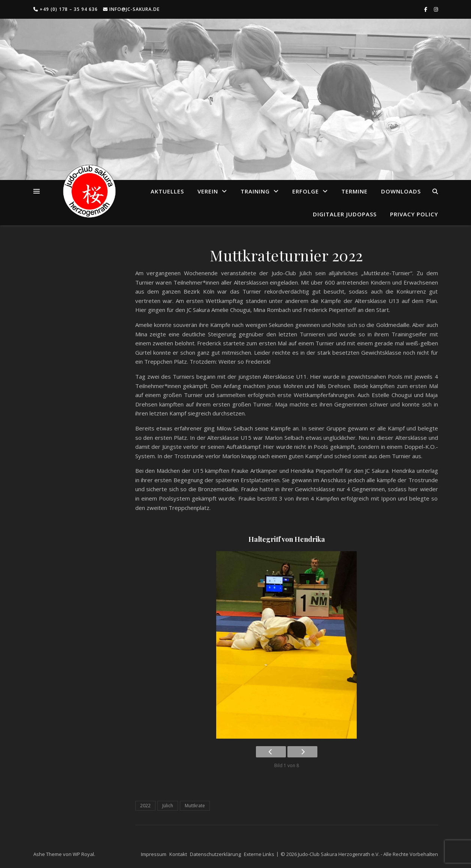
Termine (354, 191)
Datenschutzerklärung (215, 854)
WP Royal (83, 854)
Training (255, 191)
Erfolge (306, 191)
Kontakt (178, 854)
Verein (208, 191)
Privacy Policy (414, 214)
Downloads (401, 191)
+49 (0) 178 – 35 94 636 (66, 9)
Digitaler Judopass (345, 214)
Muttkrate (195, 806)
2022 (145, 806)
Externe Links (259, 854)
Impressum (154, 854)
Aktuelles (167, 191)
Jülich (168, 806)
